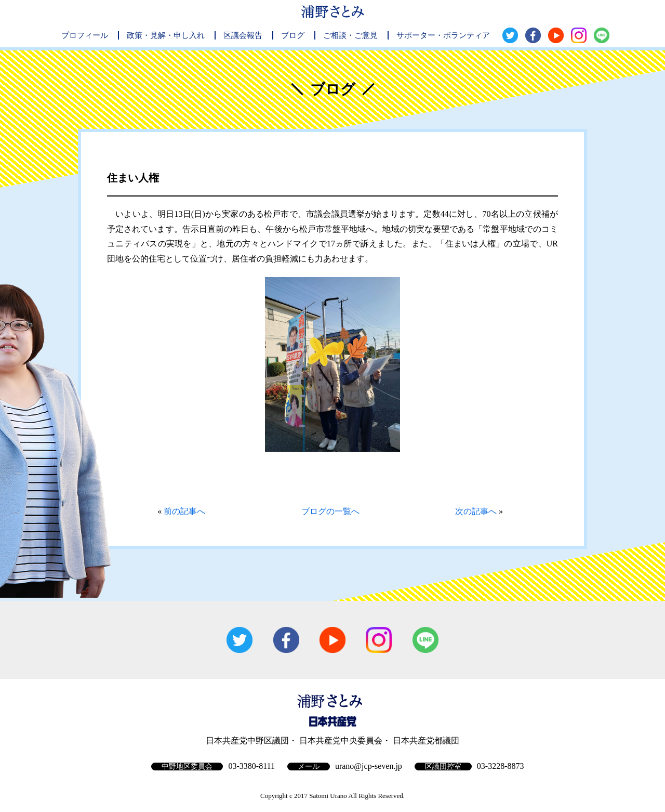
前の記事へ (184, 511)
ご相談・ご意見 (350, 35)
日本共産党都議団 (426, 741)
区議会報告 (243, 35)
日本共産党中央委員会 (341, 741)
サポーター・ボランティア (443, 35)
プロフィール (85, 35)
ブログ (293, 35)
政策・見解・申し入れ (166, 35)
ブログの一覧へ (330, 511)
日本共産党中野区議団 (247, 741)
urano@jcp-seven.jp (369, 766)
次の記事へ (476, 511)
